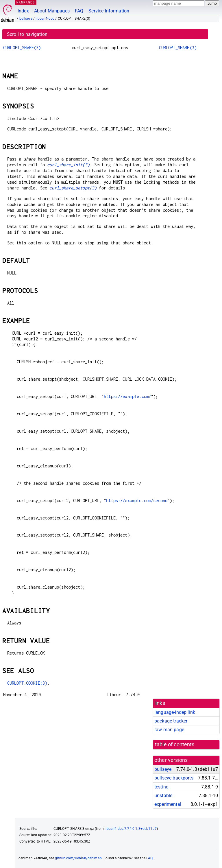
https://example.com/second (137, 501)
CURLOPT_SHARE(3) (22, 48)
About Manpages (52, 11)
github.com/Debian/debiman (78, 858)
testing (161, 787)
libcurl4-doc (45, 19)
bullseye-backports (174, 778)
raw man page (169, 730)
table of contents (175, 744)
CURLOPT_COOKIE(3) (27, 683)
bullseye (26, 19)
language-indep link (175, 712)
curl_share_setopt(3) (73, 188)
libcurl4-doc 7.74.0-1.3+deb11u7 (131, 829)
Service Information (109, 11)
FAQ (79, 11)
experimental (168, 804)
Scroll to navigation (27, 34)
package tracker (171, 721)
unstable (163, 796)
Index (23, 11)
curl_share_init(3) (68, 165)
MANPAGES (26, 2)
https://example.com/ (127, 396)
